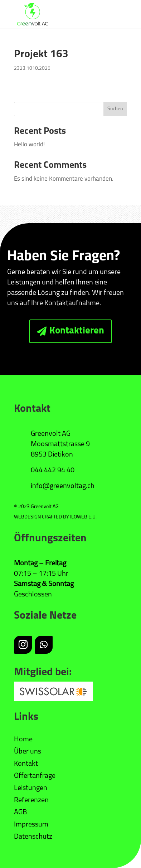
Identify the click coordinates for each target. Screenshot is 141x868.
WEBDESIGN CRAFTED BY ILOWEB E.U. (55, 517)
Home (23, 740)
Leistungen (31, 788)
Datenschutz (33, 837)
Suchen (115, 109)
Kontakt (26, 764)
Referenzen (31, 800)
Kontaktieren (77, 331)
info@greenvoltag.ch (63, 486)
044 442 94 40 (53, 470)
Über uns (28, 752)
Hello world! (29, 145)
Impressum (31, 825)
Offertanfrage (35, 776)
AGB (20, 813)
